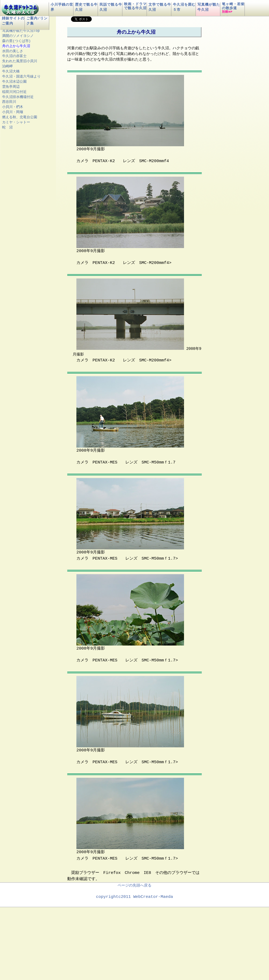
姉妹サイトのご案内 (13, 21)
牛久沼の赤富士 (14, 56)
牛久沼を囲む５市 (184, 7)
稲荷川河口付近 (14, 92)
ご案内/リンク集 (37, 21)
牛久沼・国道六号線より (21, 77)
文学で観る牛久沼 (160, 7)
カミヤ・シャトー (16, 122)
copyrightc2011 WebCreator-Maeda (134, 896)
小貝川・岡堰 (13, 112)
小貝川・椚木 (13, 107)
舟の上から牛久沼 (16, 46)
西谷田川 (9, 102)
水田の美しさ (13, 51)
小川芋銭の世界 (62, 7)
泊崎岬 (7, 66)
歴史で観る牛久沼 (86, 7)
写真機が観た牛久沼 (209, 7)
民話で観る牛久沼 (111, 7)
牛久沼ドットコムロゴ (20, 10)
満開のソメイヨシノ (18, 36)
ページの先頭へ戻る (134, 885)
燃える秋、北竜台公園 (20, 117)
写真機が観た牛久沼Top (21, 31)
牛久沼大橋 (11, 72)
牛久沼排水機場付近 (18, 97)
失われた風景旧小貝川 (20, 61)
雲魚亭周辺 (11, 87)
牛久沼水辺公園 (14, 82)
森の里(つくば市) (16, 41)
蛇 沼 (7, 128)
